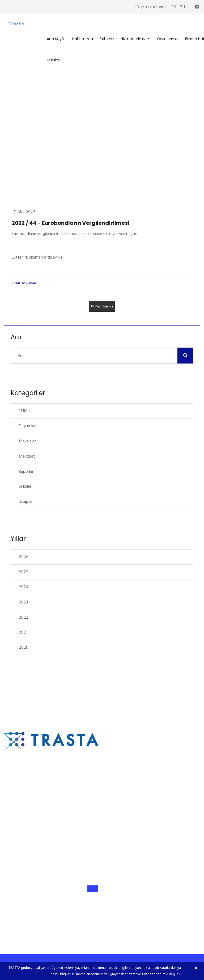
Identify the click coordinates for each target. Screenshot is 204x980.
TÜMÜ (25, 411)
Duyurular (27, 426)
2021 (23, 632)
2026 (24, 557)
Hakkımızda (83, 39)
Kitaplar (26, 501)
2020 (24, 647)
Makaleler (27, 441)
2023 (23, 602)
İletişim (53, 60)
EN (174, 7)
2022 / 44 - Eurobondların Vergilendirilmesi (71, 223)
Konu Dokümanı (24, 283)
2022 (24, 617)
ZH (182, 7)
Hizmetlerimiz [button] (134, 39)
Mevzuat (27, 456)
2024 (24, 587)
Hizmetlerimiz (124, 781)
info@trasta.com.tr (150, 7)
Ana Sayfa (56, 39)
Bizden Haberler (125, 805)
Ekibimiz (107, 39)
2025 (24, 572)
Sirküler (25, 486)
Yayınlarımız (167, 39)
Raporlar (26, 471)
